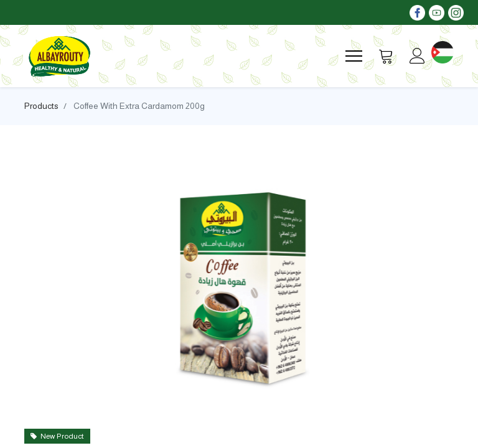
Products (41, 106)
